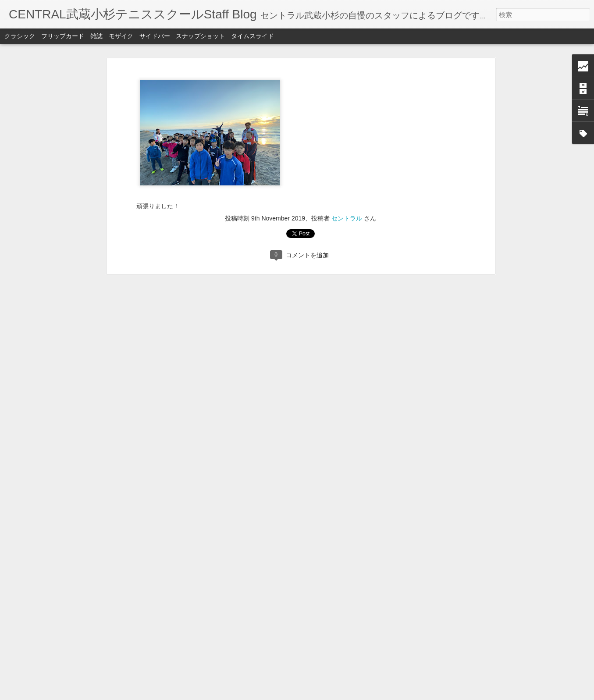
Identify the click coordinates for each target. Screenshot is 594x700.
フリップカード (63, 36)
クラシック (20, 36)
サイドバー (155, 36)
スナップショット (200, 36)
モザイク (121, 36)
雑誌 (96, 36)
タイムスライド (253, 36)
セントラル (347, 218)
